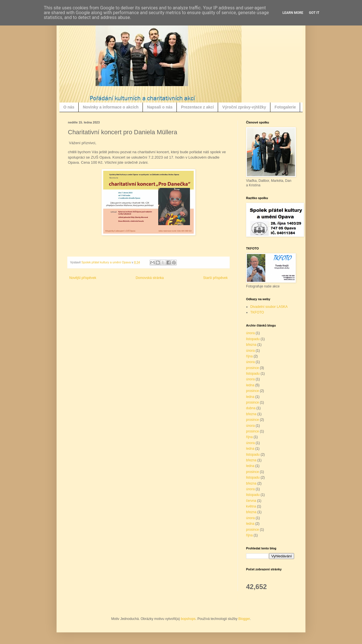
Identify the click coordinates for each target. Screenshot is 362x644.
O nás (69, 107)
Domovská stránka (150, 278)
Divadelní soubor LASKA (269, 307)
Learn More (293, 13)
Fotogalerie (285, 107)
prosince (252, 368)
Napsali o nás (160, 107)
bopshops (188, 619)
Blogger (244, 619)
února (250, 333)
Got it (314, 13)
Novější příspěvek (83, 278)
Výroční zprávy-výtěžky (244, 107)
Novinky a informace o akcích (111, 107)
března (251, 345)
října (249, 356)
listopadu (253, 339)
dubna (251, 408)
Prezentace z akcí (197, 107)
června (251, 501)
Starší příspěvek (215, 278)
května (251, 506)
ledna (250, 385)
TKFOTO (257, 312)
